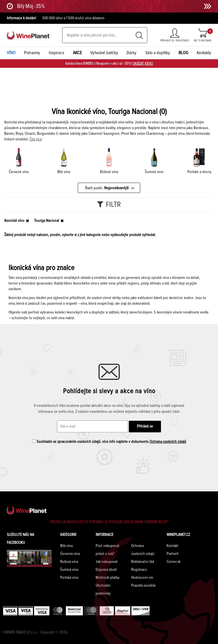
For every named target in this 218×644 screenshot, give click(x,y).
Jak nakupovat (107, 562)
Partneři (173, 554)
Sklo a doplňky (158, 53)
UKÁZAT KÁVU (143, 64)
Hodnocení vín (142, 578)
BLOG (183, 53)
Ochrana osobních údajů (168, 442)
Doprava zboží (106, 570)
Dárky (132, 53)
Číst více (36, 139)
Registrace (139, 570)
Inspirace (57, 53)
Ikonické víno (14, 221)
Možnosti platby (108, 578)
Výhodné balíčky (104, 53)
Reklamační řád (143, 562)
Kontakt (172, 546)
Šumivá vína (69, 570)
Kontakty (204, 53)
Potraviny (32, 53)
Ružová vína (69, 562)
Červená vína (70, 554)
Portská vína (69, 578)
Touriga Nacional (47, 221)
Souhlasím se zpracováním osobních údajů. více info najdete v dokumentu (109, 441)
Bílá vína (66, 546)
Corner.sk (174, 562)
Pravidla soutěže (143, 586)
